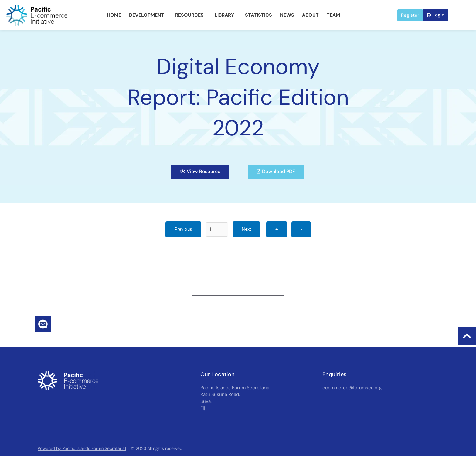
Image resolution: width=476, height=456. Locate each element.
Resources (191, 15)
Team (333, 15)
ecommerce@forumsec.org (352, 388)
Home (114, 15)
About (310, 15)
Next (246, 229)
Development (148, 15)
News (287, 15)
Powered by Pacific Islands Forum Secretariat (82, 448)
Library (226, 15)
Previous (183, 229)
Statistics (258, 15)
